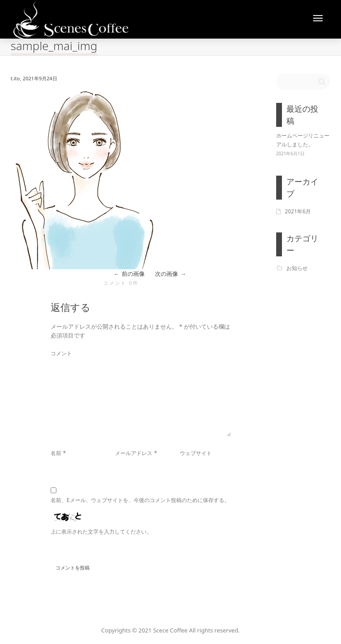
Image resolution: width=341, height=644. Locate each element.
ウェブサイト (196, 453)
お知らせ (297, 268)
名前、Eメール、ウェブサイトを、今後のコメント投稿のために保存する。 (140, 500)
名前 (56, 453)
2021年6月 (298, 211)
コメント (61, 353)
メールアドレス (134, 453)
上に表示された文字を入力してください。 (101, 532)
